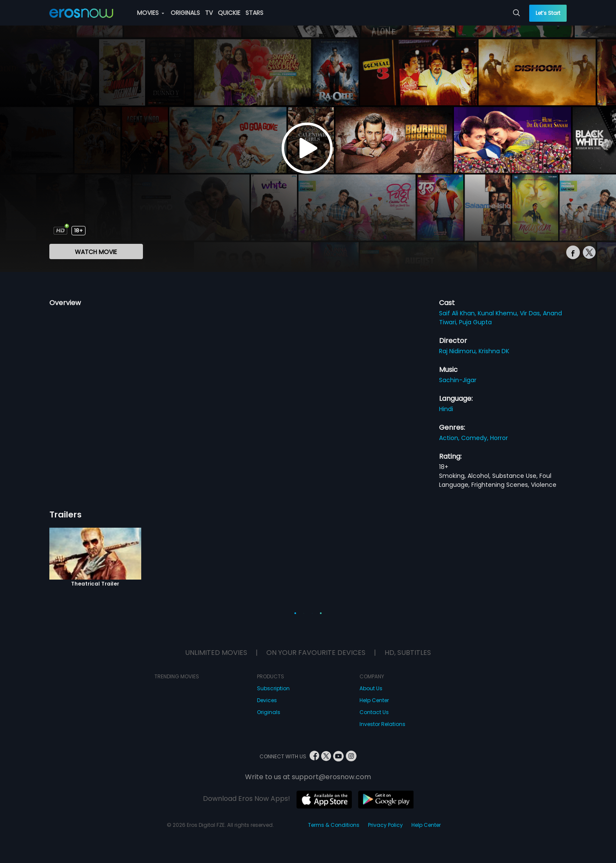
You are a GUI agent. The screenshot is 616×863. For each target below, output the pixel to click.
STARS (254, 13)
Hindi (446, 409)
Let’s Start (548, 13)
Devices (267, 700)
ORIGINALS (185, 13)
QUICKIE (229, 13)
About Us (371, 688)
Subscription (273, 688)
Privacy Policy (385, 825)
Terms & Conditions (334, 825)
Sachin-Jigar (458, 380)
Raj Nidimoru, (459, 351)
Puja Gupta (475, 322)
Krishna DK (494, 351)
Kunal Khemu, (499, 313)
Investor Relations (382, 724)
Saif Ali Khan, (458, 313)
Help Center (374, 700)
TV (209, 13)
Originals (269, 712)
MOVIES (151, 13)
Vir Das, (531, 313)
